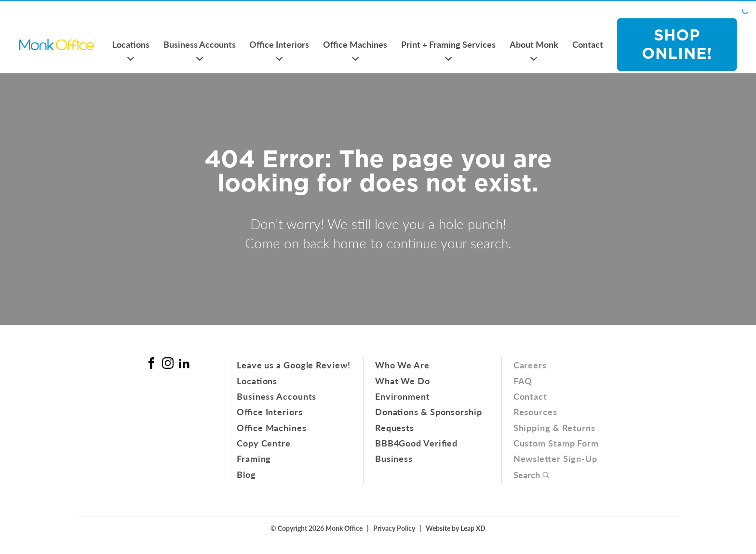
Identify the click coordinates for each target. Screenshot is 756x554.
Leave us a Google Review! (294, 365)
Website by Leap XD (456, 528)
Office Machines (355, 44)
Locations (131, 44)
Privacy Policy (394, 528)
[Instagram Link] (168, 363)
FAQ (523, 381)
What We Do (403, 381)
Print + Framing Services (448, 44)
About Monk (534, 44)
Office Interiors (279, 44)
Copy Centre (264, 443)
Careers (530, 365)
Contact (588, 44)
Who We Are (402, 365)
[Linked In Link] (184, 363)
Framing (254, 458)
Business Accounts (200, 44)
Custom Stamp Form (556, 443)
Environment (403, 396)
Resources (535, 412)
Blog (246, 474)
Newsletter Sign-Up (555, 458)
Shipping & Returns (554, 427)
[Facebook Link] (151, 363)
